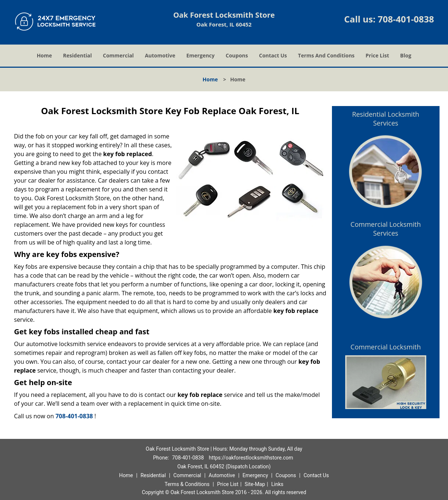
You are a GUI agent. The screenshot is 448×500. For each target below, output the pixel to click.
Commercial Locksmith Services (386, 229)
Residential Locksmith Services (386, 119)
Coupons (237, 55)
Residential (77, 55)
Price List (377, 55)
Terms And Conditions (326, 55)
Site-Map (255, 484)
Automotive (160, 55)
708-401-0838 (406, 19)
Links (277, 484)
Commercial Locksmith (386, 347)
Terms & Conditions (187, 484)
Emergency (201, 55)
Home (44, 55)
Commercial (118, 55)
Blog (406, 55)
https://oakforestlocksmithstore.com (251, 458)
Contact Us (273, 55)
